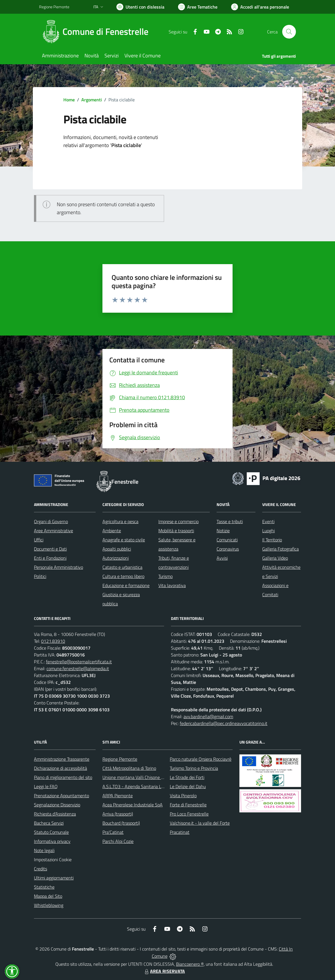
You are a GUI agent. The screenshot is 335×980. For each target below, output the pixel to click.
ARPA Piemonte (118, 796)
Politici (40, 576)
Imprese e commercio (178, 521)
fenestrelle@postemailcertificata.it (79, 662)
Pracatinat (180, 832)
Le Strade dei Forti (187, 777)
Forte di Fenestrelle (188, 805)
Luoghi (269, 531)
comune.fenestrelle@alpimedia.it (78, 668)
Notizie (223, 531)
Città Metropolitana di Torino (129, 768)
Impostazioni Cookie (53, 859)
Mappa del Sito (48, 896)
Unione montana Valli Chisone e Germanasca (145, 777)
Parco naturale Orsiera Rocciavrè (201, 759)
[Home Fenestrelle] (97, 32)
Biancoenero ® (190, 964)
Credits (41, 869)
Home (69, 100)
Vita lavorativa (172, 585)
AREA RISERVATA (164, 971)
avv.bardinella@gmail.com (208, 716)
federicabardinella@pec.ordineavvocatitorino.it (224, 723)
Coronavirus (228, 549)
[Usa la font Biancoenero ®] (140, 7)
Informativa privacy (52, 841)
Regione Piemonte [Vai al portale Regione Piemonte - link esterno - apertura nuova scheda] (54, 7)
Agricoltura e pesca (120, 521)
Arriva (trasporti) (118, 814)
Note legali (44, 850)
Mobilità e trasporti (176, 531)
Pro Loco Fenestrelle (189, 814)
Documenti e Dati (50, 549)
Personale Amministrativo (58, 567)
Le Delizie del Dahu (188, 786)
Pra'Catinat (113, 832)
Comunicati (227, 540)
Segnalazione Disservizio (57, 805)
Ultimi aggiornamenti (54, 878)
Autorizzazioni (116, 558)
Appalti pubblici (117, 549)
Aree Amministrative (54, 531)
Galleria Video (275, 558)
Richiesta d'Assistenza (55, 814)
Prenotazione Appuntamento (61, 796)
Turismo (166, 576)
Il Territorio (272, 540)
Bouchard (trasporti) (121, 823)
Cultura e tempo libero (123, 576)
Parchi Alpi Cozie (118, 841)
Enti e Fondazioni (50, 558)
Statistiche (44, 887)
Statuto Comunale (51, 832)
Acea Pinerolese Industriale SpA (133, 805)
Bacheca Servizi (49, 823)
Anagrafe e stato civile (124, 540)
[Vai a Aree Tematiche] (198, 7)
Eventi (268, 521)
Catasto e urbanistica (122, 567)
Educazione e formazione (126, 585)
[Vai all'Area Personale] (260, 7)
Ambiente (112, 531)
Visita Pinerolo (183, 796)
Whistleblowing (49, 905)
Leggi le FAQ (46, 786)
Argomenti (92, 100)
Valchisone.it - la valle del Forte (200, 823)
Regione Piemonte (120, 759)
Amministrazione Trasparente (62, 759)
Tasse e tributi (230, 521)
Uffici (39, 540)
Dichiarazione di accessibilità (60, 768)
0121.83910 (53, 641)
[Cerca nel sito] (289, 32)
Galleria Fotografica (280, 549)
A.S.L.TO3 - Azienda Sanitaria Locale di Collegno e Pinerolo (158, 786)
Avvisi (222, 558)
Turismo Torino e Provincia (194, 768)
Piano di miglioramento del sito (63, 777)
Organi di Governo (51, 521)
